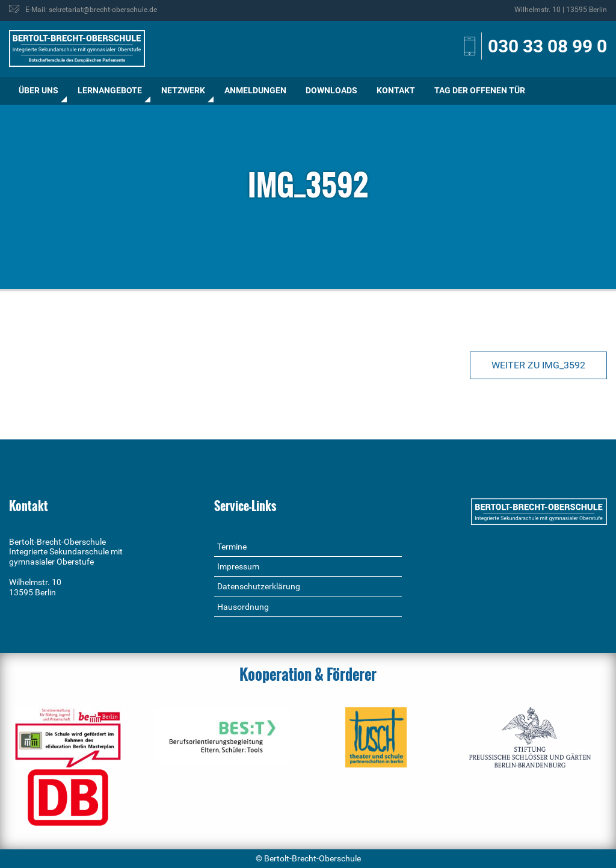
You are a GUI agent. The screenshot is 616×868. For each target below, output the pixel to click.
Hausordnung (243, 607)
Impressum (238, 566)
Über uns (38, 90)
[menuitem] (38, 91)
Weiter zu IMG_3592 (538, 365)
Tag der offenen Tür (480, 90)
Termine (232, 547)
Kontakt (396, 90)
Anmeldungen (255, 90)
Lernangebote (110, 90)
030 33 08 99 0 (547, 46)
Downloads (331, 90)
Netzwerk (183, 90)
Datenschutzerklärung (259, 586)
